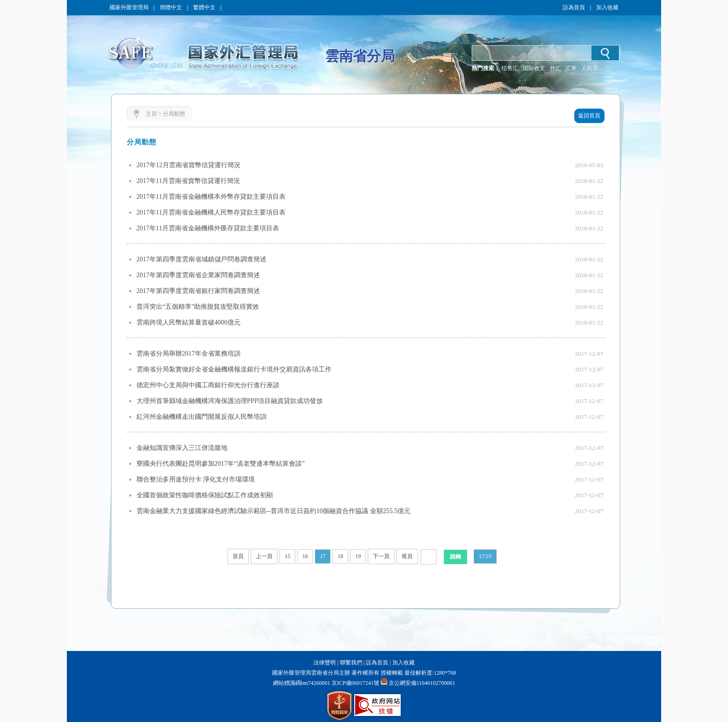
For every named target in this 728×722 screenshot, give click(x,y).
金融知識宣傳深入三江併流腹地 (182, 448)
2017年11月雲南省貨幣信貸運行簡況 (188, 181)
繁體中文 (204, 7)
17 (323, 556)
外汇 (555, 68)
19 (358, 556)
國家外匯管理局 (129, 7)
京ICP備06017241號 (355, 683)
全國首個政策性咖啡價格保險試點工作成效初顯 (205, 495)
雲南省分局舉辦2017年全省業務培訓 (188, 354)
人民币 (590, 68)
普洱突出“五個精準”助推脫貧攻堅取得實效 (198, 307)
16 (305, 556)
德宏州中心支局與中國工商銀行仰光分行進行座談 (208, 385)
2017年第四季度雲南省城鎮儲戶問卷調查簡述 (201, 259)
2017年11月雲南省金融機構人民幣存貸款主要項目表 (211, 212)
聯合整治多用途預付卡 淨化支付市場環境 (196, 479)
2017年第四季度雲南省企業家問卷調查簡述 (198, 275)
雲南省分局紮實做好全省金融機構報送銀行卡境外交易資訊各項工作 (234, 369)
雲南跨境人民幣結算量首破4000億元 (188, 322)
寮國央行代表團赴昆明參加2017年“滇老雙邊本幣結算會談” (221, 464)
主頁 (151, 114)
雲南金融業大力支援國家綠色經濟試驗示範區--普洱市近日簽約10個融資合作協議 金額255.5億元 (273, 511)
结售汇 (510, 68)
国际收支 (534, 68)
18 (340, 556)
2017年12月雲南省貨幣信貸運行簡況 (188, 165)
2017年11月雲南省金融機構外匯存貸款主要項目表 (208, 228)
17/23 (485, 556)
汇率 (571, 68)
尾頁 (407, 556)
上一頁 (264, 556)
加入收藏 (607, 7)
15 (287, 556)
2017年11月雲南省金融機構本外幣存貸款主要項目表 (211, 197)
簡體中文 (171, 7)
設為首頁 (574, 7)
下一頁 (381, 556)
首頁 (238, 556)
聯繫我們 (351, 663)
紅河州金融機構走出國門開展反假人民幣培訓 (201, 417)
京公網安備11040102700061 (422, 683)
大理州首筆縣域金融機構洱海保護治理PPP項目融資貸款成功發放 (230, 401)
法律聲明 (325, 663)
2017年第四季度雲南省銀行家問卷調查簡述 (198, 291)
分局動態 (174, 114)
